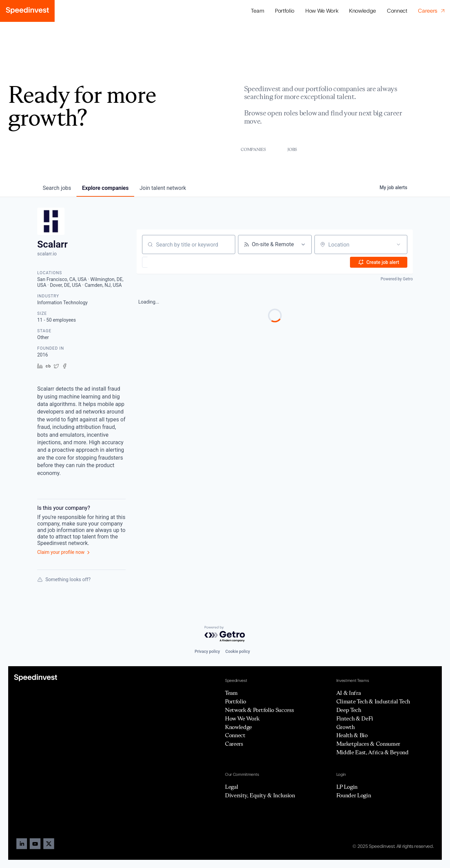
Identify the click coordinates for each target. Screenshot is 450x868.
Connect (397, 11)
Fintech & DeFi (355, 718)
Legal (231, 787)
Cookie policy (238, 652)
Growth (346, 727)
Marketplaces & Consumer (368, 744)
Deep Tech (349, 710)
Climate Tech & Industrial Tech (373, 701)
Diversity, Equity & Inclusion (260, 795)
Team (258, 11)
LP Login (347, 787)
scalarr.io (47, 254)
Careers (234, 744)
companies (105, 188)
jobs (57, 188)
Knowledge (362, 11)
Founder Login (354, 795)
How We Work (322, 11)
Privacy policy (207, 652)
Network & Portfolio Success (259, 710)
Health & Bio (352, 735)
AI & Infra (349, 693)
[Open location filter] (398, 244)
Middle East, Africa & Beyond (372, 752)
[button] (285, 11)
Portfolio (236, 701)
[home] (27, 11)
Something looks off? (64, 579)
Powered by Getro (397, 279)
